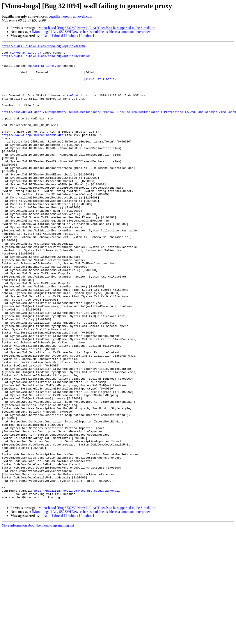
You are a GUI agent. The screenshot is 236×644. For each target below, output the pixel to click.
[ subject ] (73, 36)
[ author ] (87, 36)
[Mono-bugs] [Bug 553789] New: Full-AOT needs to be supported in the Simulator (96, 28)
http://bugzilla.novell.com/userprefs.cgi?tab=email (77, 580)
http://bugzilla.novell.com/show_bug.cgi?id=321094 (44, 47)
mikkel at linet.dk (26, 54)
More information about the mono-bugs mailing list (38, 616)
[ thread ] (59, 36)
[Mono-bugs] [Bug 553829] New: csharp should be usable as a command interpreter (91, 32)
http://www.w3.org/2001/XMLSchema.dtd (33, 153)
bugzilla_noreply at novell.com (70, 16)
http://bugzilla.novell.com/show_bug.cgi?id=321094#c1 (46, 58)
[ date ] (46, 36)
